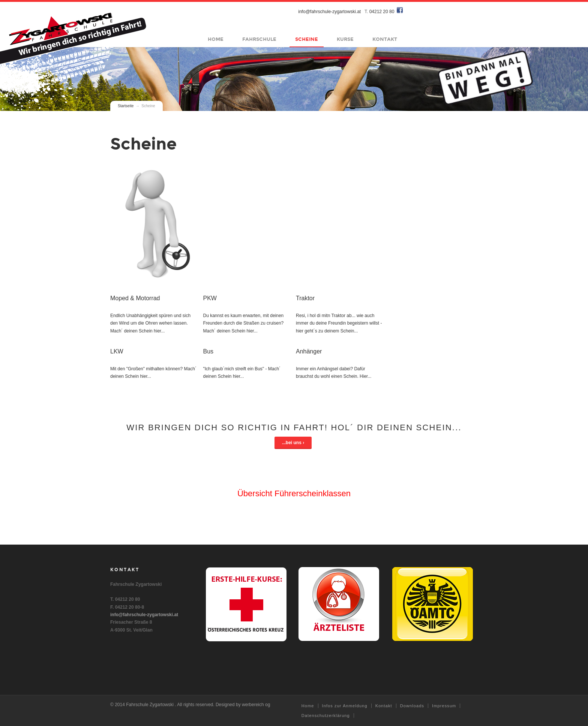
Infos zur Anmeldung (345, 706)
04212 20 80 (382, 12)
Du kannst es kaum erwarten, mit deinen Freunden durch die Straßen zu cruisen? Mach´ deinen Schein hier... (243, 323)
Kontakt (385, 39)
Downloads (412, 706)
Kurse (346, 39)
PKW (210, 298)
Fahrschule (260, 39)
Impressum (444, 706)
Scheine (307, 39)
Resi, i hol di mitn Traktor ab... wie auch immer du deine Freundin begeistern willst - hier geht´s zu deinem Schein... (339, 323)
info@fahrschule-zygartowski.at (330, 12)
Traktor (305, 298)
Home (216, 39)
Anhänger (309, 351)
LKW (117, 351)
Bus (208, 351)
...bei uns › (293, 443)
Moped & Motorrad (135, 298)
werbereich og (256, 705)
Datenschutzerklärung (326, 716)
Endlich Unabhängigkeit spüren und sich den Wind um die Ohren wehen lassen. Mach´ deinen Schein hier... (150, 323)
